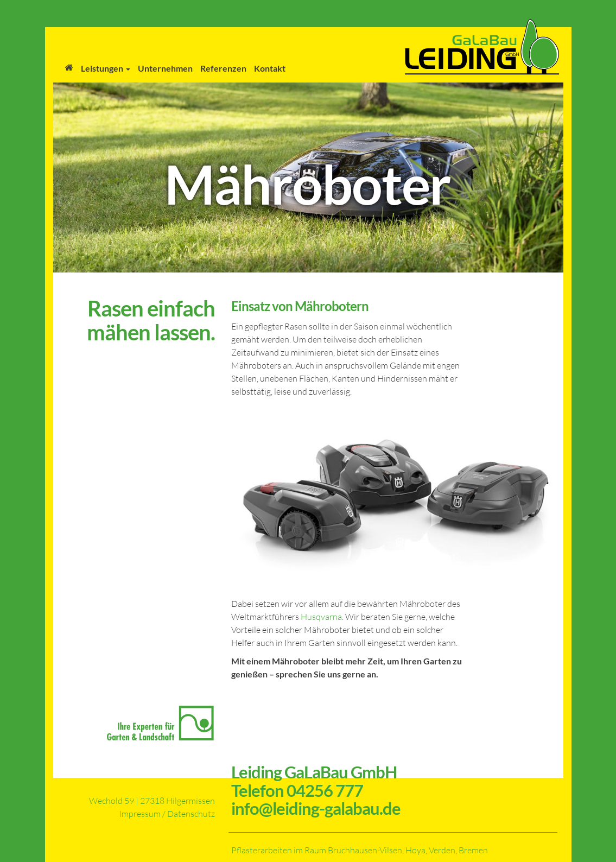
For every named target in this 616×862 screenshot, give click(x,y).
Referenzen (223, 68)
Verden (442, 850)
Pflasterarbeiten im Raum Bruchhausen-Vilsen (317, 850)
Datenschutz (191, 814)
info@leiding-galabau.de (316, 808)
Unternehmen (165, 68)
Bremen (473, 850)
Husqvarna (321, 617)
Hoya (415, 850)
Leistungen (106, 68)
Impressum (140, 814)
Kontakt (270, 68)
